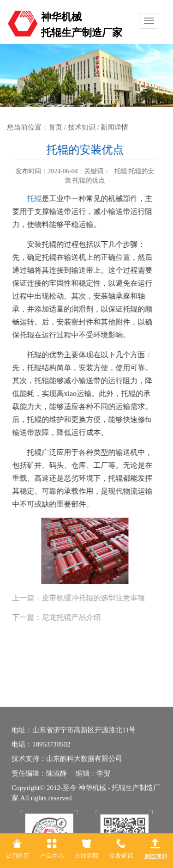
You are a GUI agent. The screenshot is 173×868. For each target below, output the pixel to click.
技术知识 (82, 127)
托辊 (31, 199)
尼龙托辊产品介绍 (68, 617)
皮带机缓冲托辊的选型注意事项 (90, 598)
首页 (55, 127)
